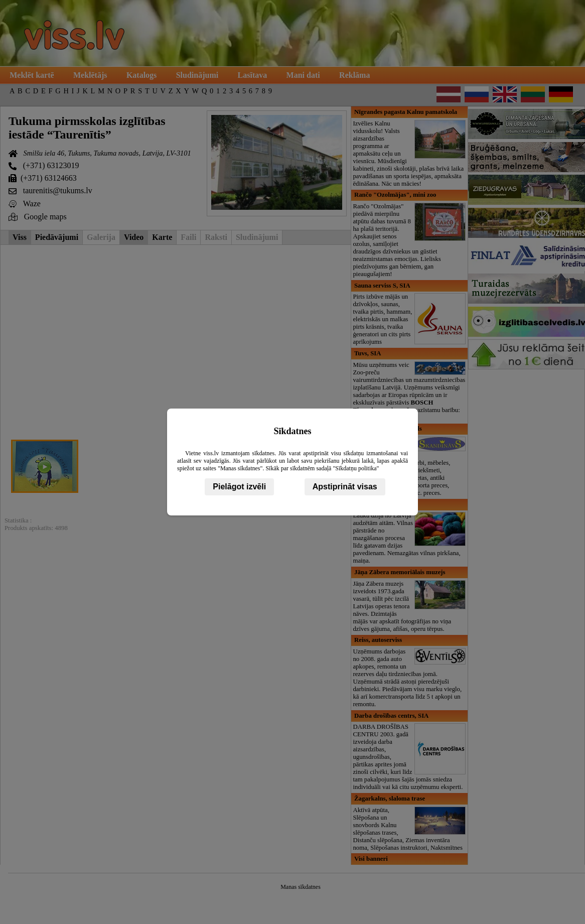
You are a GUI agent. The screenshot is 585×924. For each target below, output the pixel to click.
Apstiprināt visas (345, 487)
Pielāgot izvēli (239, 487)
